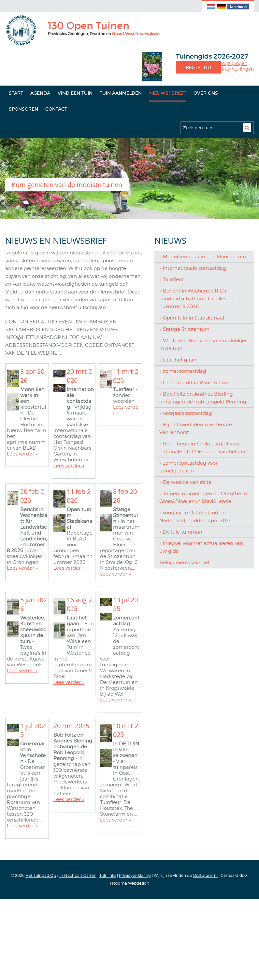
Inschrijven (74, 448)
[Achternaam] (74, 431)
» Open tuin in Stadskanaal (192, 318)
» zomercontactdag (183, 371)
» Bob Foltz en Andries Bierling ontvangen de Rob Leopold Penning (203, 398)
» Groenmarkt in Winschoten (194, 383)
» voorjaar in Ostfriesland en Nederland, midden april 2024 (196, 517)
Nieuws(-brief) (168, 93)
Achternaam (29, 421)
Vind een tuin (75, 93)
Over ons (206, 93)
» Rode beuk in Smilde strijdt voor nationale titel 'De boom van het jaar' (204, 448)
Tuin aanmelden (121, 93)
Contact (56, 109)
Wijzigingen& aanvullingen (237, 66)
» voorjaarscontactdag (186, 413)
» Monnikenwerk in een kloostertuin (203, 257)
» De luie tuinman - (182, 532)
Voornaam (27, 399)
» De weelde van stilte (185, 482)
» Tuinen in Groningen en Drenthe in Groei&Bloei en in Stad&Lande (203, 497)
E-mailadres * (31, 378)
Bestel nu (198, 67)
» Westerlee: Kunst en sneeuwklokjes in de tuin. (203, 345)
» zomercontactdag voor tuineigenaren (188, 467)
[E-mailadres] (74, 388)
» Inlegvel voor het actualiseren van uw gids (201, 547)
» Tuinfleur (172, 279)
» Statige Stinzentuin (184, 329)
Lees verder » (22, 558)
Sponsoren (23, 109)
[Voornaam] (74, 409)
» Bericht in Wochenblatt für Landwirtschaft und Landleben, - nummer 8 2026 (198, 299)
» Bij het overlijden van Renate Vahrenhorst (196, 429)
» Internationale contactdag (193, 268)
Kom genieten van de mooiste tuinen (67, 185)
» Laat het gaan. (178, 360)
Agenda (40, 93)
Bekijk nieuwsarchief (184, 563)
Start (16, 93)
